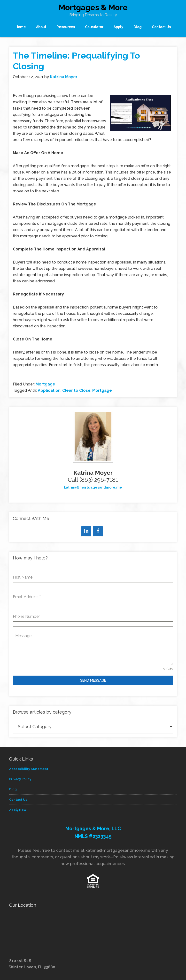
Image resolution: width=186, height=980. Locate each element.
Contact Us (18, 800)
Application (49, 390)
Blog (13, 789)
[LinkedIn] (86, 531)
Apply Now (18, 810)
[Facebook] (98, 531)
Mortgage (45, 384)
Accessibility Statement (29, 769)
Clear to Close (76, 390)
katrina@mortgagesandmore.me (93, 487)
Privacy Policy (20, 779)
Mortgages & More (93, 7)
